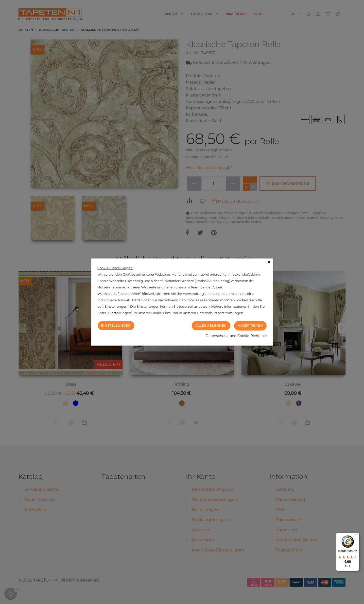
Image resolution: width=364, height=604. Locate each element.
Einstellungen (116, 326)
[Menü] (356, 536)
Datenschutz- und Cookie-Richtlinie (236, 336)
